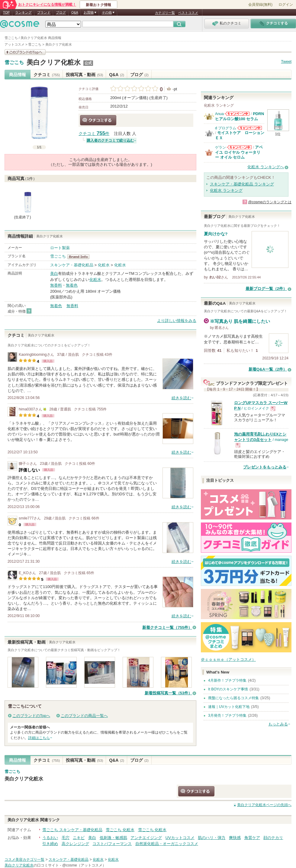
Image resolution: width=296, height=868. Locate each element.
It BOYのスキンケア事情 (228, 689)
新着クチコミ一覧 (167, 627)
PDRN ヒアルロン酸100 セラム (240, 116)
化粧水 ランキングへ (266, 167)
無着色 (72, 285)
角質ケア (252, 838)
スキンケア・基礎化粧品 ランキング (242, 184)
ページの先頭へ (264, 805)
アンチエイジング (146, 838)
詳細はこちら (39, 738)
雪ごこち (14, 63)
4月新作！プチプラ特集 (227, 680)
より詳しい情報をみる (177, 321)
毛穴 (66, 838)
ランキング (23, 12)
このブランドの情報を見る (25, 52)
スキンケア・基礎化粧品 (72, 265)
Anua (219, 114)
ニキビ (79, 838)
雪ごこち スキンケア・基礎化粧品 (72, 830)
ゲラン (220, 147)
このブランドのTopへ (31, 716)
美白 (54, 273)
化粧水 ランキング (226, 190)
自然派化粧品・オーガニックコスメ (167, 844)
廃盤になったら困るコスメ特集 (233, 698)
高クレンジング (75, 844)
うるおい (50, 838)
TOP (6, 12)
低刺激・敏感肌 (113, 838)
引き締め (50, 844)
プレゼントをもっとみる (265, 467)
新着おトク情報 (98, 5)
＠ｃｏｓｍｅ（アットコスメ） (228, 659)
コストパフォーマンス (112, 844)
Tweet (286, 61)
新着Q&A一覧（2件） (268, 369)
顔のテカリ (273, 838)
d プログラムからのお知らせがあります (249, 128)
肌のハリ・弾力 (212, 838)
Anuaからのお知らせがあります (237, 114)
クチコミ (47, 75)
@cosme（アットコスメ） (84, 865)
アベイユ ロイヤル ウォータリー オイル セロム (239, 152)
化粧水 (104, 265)
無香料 (56, 285)
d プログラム (226, 128)
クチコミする (98, 120)
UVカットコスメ (180, 838)
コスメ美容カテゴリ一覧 (24, 860)
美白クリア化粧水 (54, 62)
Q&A (75, 12)
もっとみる (278, 724)
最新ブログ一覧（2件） (266, 289)
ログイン (286, 5)
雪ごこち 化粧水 (120, 830)
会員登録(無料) (260, 5)
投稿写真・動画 (84, 75)
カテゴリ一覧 (165, 13)
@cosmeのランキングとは (270, 202)
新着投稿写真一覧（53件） (168, 693)
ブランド (44, 12)
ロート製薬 (60, 248)
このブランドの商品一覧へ (84, 716)
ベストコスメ (188, 13)
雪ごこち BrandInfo (80, 257)
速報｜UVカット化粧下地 (229, 707)
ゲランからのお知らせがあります (239, 147)
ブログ (61, 12)
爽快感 (235, 838)
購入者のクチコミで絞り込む (110, 140)
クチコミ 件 (94, 134)
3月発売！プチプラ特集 (227, 715)
